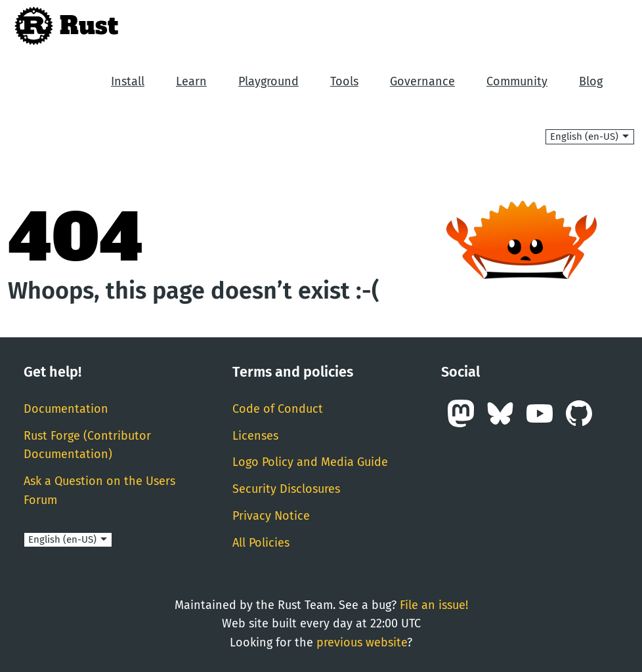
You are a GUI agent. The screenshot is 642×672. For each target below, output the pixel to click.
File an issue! (434, 605)
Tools (344, 81)
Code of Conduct (278, 409)
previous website (362, 642)
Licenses (255, 436)
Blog (591, 81)
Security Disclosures (286, 489)
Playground (268, 81)
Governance (422, 81)
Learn (191, 81)
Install (128, 81)
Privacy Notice (271, 516)
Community (517, 81)
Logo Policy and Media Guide (310, 462)
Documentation (66, 409)
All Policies (261, 543)
